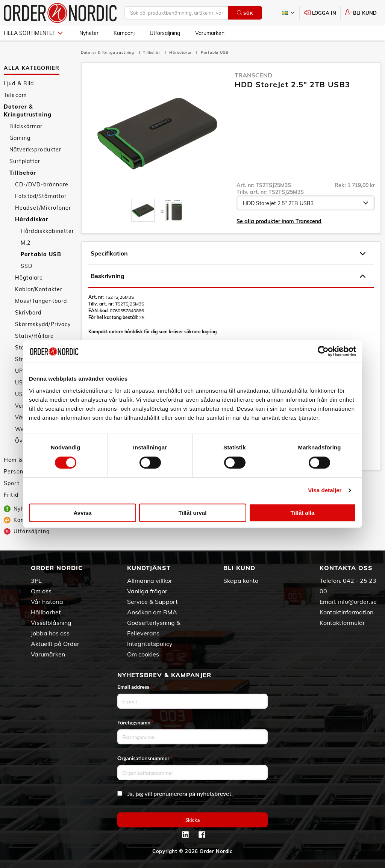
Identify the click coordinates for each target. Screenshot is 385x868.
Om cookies (143, 654)
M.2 (26, 243)
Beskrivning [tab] (228, 276)
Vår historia (47, 602)
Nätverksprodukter (35, 150)
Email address (135, 687)
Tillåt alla (303, 513)
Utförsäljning (165, 33)
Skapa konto (241, 581)
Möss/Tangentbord (41, 301)
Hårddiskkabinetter (47, 231)
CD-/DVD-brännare (42, 184)
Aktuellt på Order (55, 644)
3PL (36, 581)
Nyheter (89, 33)
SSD (27, 266)
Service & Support (152, 602)
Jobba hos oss (50, 633)
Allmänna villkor (150, 581)
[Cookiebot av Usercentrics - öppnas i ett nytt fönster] (323, 351)
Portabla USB (41, 254)
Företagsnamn (136, 722)
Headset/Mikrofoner (43, 208)
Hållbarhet (46, 612)
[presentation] (143, 210)
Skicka (193, 820)
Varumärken (210, 33)
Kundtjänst (149, 568)
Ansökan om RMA (152, 612)
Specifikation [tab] (228, 254)
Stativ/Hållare (34, 336)
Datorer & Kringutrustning (28, 111)
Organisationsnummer (145, 758)
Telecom (15, 95)
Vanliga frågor (147, 591)
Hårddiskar (32, 219)
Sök (245, 13)
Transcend (253, 75)
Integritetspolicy (150, 644)
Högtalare (29, 278)
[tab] (143, 210)
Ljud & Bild (19, 83)
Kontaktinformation (346, 612)
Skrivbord (28, 313)
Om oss (41, 591)
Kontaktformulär (342, 623)
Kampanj (124, 33)
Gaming (20, 138)
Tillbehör (23, 173)
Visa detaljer (325, 490)
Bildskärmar (26, 126)
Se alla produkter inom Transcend (279, 221)
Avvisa (83, 513)
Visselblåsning (51, 623)
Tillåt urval (193, 513)
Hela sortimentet (33, 33)
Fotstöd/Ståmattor (41, 196)
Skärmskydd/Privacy (43, 324)
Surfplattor (25, 161)
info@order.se (357, 602)
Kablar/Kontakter (39, 289)
